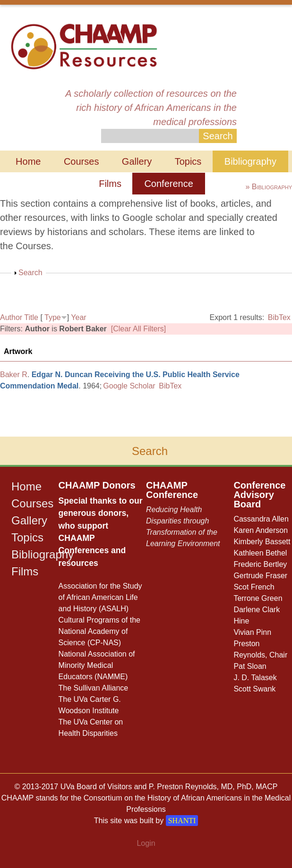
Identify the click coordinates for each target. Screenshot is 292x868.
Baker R (14, 375)
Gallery (137, 161)
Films (110, 184)
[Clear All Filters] (138, 329)
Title (31, 317)
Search (30, 273)
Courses (81, 161)
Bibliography (250, 161)
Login (146, 843)
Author (11, 317)
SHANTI (182, 821)
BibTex (279, 317)
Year (78, 317)
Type (53, 317)
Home (28, 161)
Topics (188, 161)
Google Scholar (129, 386)
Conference (168, 184)
